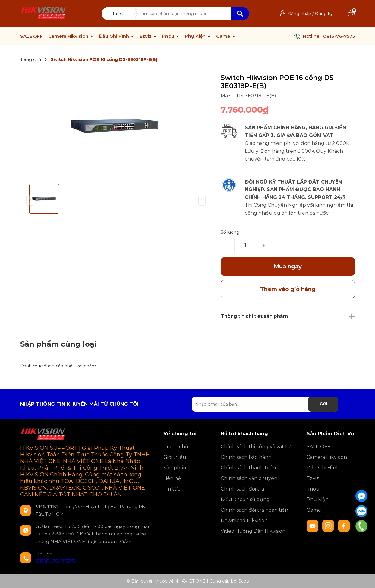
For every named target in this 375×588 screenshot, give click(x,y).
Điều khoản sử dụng (245, 499)
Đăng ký (324, 14)
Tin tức (172, 489)
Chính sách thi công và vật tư (256, 447)
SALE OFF (31, 36)
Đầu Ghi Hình (115, 36)
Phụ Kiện (196, 36)
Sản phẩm (176, 468)
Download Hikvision (244, 521)
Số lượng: (230, 232)
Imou (169, 36)
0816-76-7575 (339, 36)
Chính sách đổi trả (242, 489)
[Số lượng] (246, 245)
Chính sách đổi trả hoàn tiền (254, 510)
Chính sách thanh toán (248, 468)
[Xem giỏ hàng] (351, 14)
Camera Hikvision (69, 36)
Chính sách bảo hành (246, 457)
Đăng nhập (299, 14)
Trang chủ (176, 447)
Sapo (244, 581)
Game (224, 36)
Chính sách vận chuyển (249, 478)
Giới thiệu (175, 457)
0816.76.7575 (55, 561)
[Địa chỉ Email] (265, 404)
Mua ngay (288, 267)
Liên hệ (172, 478)
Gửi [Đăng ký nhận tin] (323, 404)
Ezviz (146, 36)
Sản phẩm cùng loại (58, 344)
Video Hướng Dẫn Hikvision (253, 531)
